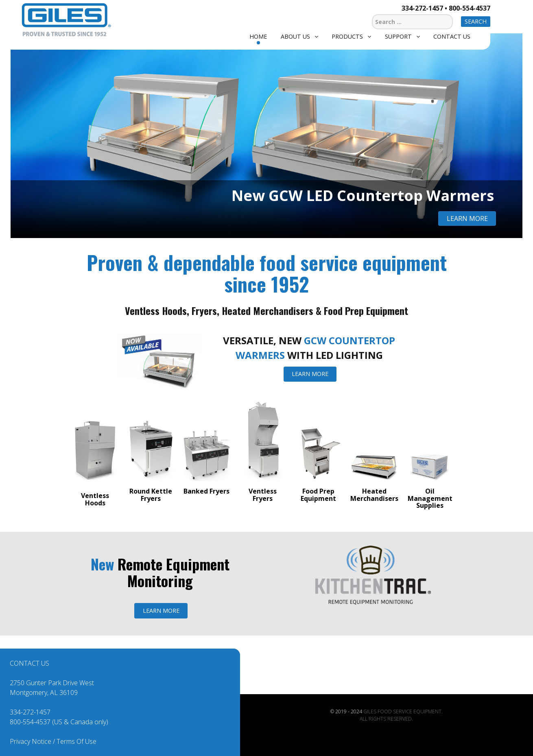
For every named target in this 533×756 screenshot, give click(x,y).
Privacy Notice (31, 741)
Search (476, 21)
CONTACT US (29, 663)
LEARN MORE (310, 374)
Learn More (467, 218)
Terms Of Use (76, 741)
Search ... (372, 13)
